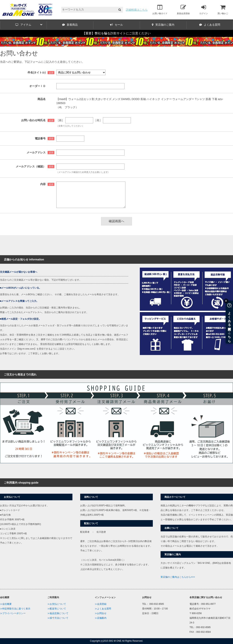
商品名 (42, 99)
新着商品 (70, 25)
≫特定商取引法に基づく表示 (15, 609)
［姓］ (60, 120)
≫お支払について (57, 604)
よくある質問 (210, 25)
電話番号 (40, 138)
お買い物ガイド (160, 10)
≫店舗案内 (101, 618)
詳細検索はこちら (137, 10)
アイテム (29, 25)
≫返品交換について (58, 613)
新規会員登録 (183, 10)
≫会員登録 (101, 604)
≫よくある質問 (103, 609)
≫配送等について (57, 609)
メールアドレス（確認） (31, 166)
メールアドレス (36, 152)
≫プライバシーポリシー (13, 613)
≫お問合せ (101, 613)
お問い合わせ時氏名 (33, 120)
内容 (43, 184)
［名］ (98, 120)
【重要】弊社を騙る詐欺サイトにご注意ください (116, 33)
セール (116, 25)
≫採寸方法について (58, 618)
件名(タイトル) (37, 72)
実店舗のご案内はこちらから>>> (178, 577)
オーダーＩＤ (37, 86)
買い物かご (223, 10)
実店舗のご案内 (163, 25)
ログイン (204, 10)
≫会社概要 (6, 604)
